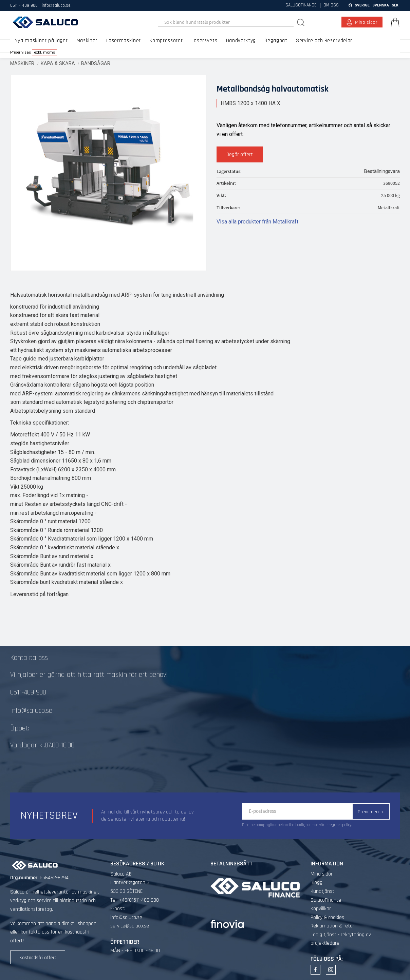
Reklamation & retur (332, 926)
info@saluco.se (56, 5)
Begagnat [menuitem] (276, 41)
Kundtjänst (322, 891)
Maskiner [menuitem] (87, 41)
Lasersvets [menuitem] (204, 41)
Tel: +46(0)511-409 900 (135, 900)
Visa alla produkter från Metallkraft (257, 222)
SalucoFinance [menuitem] (301, 5)
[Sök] (301, 22)
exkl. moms (44, 52)
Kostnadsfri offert (38, 958)
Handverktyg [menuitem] (241, 41)
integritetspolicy (338, 825)
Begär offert (240, 154)
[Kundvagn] (394, 22)
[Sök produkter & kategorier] (226, 22)
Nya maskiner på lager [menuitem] (41, 41)
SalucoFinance (326, 900)
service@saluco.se (130, 926)
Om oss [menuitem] (331, 5)
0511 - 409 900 (24, 5)
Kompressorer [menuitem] (166, 41)
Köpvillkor (321, 909)
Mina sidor (322, 874)
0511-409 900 (28, 692)
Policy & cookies (327, 917)
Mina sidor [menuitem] (366, 22)
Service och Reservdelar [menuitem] (324, 41)
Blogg (316, 883)
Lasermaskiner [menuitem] (124, 41)
